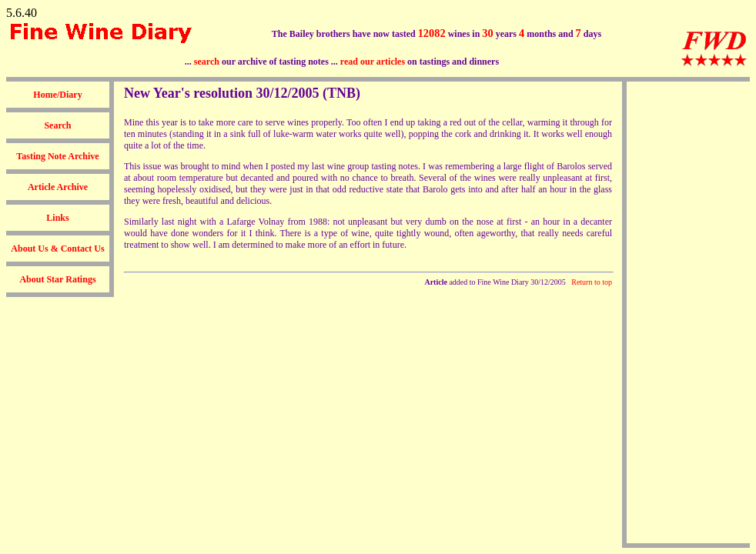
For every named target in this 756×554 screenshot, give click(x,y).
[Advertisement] (688, 312)
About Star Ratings (57, 279)
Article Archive (58, 187)
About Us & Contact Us (57, 249)
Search (57, 125)
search (207, 62)
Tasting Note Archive (57, 156)
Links (57, 218)
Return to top (592, 282)
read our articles (373, 62)
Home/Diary (57, 95)
